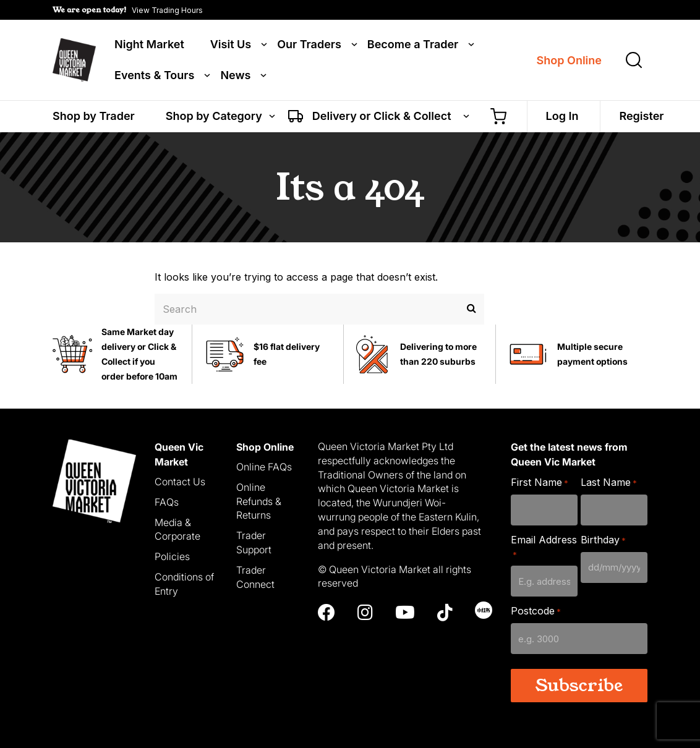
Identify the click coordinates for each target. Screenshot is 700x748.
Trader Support (254, 542)
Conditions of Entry (184, 584)
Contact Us (180, 482)
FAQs (167, 502)
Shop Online (569, 60)
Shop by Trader (94, 116)
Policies (172, 556)
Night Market (149, 45)
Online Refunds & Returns (259, 501)
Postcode (536, 611)
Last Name (609, 482)
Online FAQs (264, 467)
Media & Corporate (177, 529)
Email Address (544, 547)
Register (641, 116)
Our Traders (309, 45)
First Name (540, 482)
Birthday (603, 540)
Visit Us (231, 45)
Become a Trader (413, 45)
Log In (562, 116)
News (235, 75)
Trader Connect (255, 577)
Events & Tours (154, 75)
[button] (128, 10)
